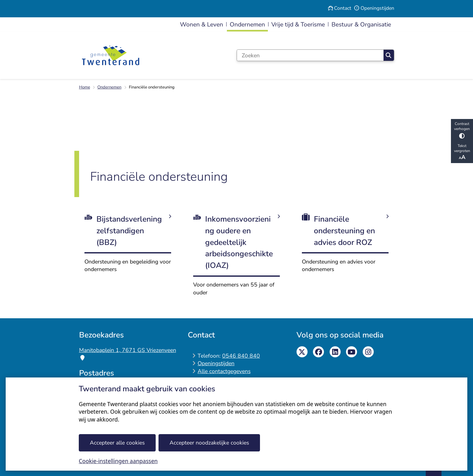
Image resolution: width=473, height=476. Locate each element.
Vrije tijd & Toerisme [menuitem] (298, 25)
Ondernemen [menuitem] (247, 25)
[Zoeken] (310, 55)
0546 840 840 (241, 356)
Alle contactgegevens (224, 371)
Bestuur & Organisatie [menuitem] (361, 25)
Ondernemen (109, 87)
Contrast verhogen (462, 130)
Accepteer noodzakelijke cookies (209, 443)
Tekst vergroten (462, 152)
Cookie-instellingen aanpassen (118, 461)
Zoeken (389, 55)
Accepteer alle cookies (117, 443)
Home (85, 87)
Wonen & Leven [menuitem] (202, 25)
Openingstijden (216, 363)
